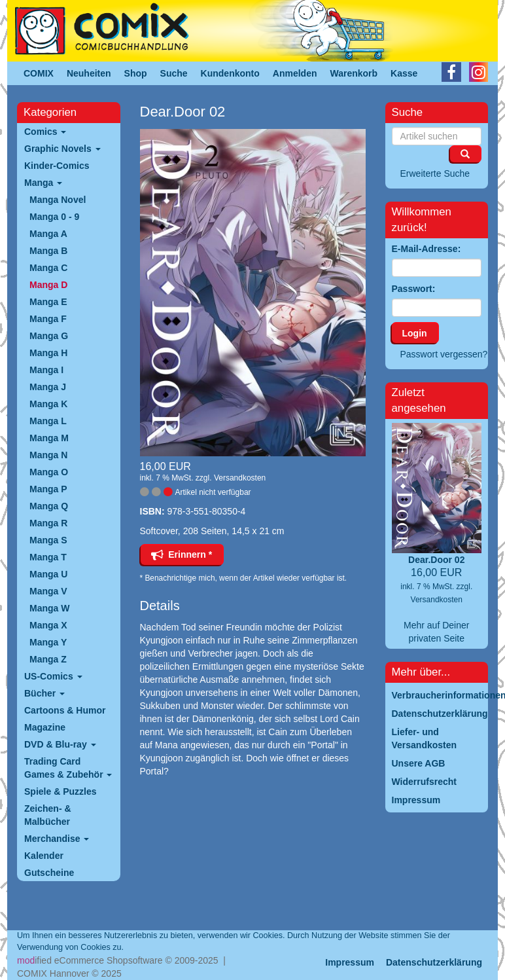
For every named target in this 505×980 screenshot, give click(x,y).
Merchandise (57, 839)
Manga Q (49, 506)
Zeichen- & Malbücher (48, 815)
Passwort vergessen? (444, 354)
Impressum (350, 962)
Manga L (48, 421)
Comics (45, 132)
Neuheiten (89, 73)
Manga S (48, 540)
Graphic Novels (62, 149)
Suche (174, 73)
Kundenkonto (230, 73)
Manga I (46, 370)
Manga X (48, 625)
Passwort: (414, 289)
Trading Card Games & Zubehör (68, 768)
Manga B (48, 251)
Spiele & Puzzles (60, 791)
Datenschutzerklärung (434, 962)
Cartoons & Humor (65, 710)
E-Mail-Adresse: (427, 249)
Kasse (404, 73)
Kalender (44, 856)
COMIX (39, 73)
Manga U (48, 574)
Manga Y (48, 642)
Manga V (48, 591)
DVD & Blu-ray (60, 744)
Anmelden (295, 73)
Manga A (48, 234)
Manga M (49, 438)
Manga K (48, 404)
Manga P (48, 489)
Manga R (48, 523)
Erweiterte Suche (435, 173)
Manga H (48, 353)
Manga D (48, 285)
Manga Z (48, 659)
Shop (136, 73)
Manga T (48, 557)
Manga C (48, 268)
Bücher (44, 693)
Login (415, 333)
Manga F (48, 319)
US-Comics (53, 676)
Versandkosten (240, 478)
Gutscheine (49, 873)
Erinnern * (182, 554)
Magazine (45, 727)
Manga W (49, 608)
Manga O (49, 472)
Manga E (48, 302)
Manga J (48, 387)
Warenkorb (354, 73)
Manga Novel (58, 200)
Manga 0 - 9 (54, 217)
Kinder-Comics (57, 166)
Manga (43, 183)
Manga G (49, 336)
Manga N (48, 455)
